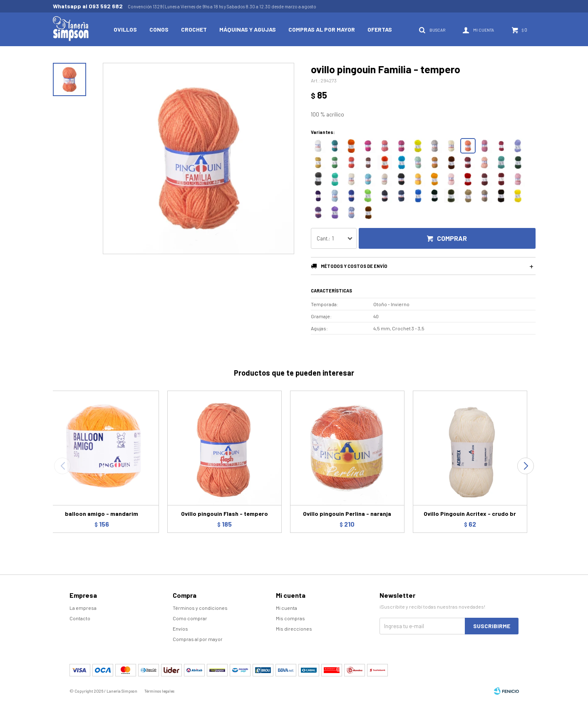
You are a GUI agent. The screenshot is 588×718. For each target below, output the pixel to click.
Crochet (194, 29)
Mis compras (290, 618)
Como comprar (190, 618)
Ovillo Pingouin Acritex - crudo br (470, 514)
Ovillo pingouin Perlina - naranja (347, 514)
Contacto (80, 618)
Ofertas (380, 29)
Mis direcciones (294, 629)
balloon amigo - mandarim (102, 514)
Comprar (452, 238)
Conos (159, 29)
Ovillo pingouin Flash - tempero (225, 514)
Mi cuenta (287, 608)
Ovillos (125, 29)
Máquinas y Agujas (248, 29)
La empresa (83, 608)
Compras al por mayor (322, 29)
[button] (526, 466)
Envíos (180, 629)
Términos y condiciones (200, 608)
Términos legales (159, 691)
